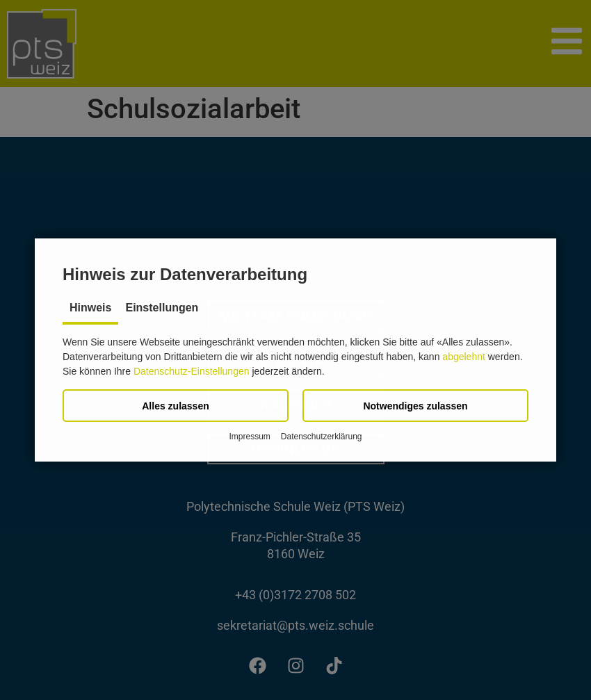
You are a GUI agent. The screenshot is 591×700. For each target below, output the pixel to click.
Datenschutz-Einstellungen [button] (192, 371)
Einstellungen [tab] (162, 308)
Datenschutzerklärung (322, 437)
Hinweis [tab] (90, 308)
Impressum (249, 437)
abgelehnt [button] (464, 357)
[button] (176, 406)
